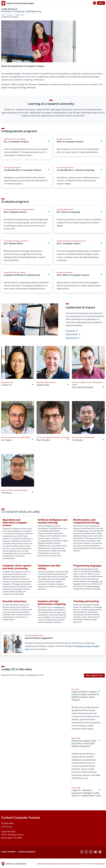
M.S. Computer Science (15, 212)
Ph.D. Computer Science (69, 244)
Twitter (82, 852)
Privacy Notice (69, 864)
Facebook (86, 852)
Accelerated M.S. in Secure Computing (76, 170)
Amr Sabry (6, 440)
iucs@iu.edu (7, 827)
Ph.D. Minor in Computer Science (73, 275)
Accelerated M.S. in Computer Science (22, 170)
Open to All (60, 864)
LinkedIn (100, 852)
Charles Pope (43, 385)
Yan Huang (77, 440)
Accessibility (41, 864)
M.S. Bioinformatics (13, 244)
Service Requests (27, 852)
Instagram (91, 852)
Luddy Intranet (9, 852)
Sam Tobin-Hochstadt (83, 387)
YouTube (95, 852)
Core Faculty (70, 331)
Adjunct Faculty (72, 334)
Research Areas (72, 338)
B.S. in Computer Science (16, 142)
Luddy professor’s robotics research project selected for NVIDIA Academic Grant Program (86, 696)
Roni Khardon (43, 440)
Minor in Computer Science (70, 142)
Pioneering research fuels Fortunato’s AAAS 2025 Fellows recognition (84, 743)
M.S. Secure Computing (68, 212)
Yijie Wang (6, 493)
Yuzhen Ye (6, 385)
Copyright (77, 864)
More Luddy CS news (94, 675)
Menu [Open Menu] (101, 3)
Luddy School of (21, 10)
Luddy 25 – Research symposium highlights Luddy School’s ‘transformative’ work (86, 793)
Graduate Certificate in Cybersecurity (22, 275)
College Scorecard (51, 864)
